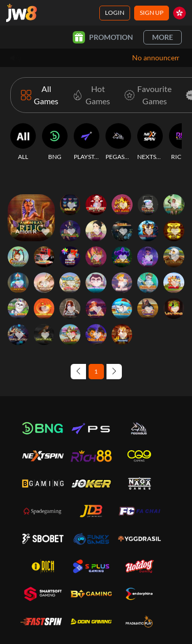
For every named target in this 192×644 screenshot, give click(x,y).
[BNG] (55, 142)
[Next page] (114, 372)
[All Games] (40, 95)
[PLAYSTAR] (87, 142)
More (163, 37)
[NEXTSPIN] (150, 142)
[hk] (179, 13)
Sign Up (152, 13)
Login (115, 13)
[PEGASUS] (118, 142)
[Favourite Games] (146, 95)
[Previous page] (78, 372)
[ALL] (23, 142)
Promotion (103, 37)
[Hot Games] (89, 95)
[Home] (22, 13)
